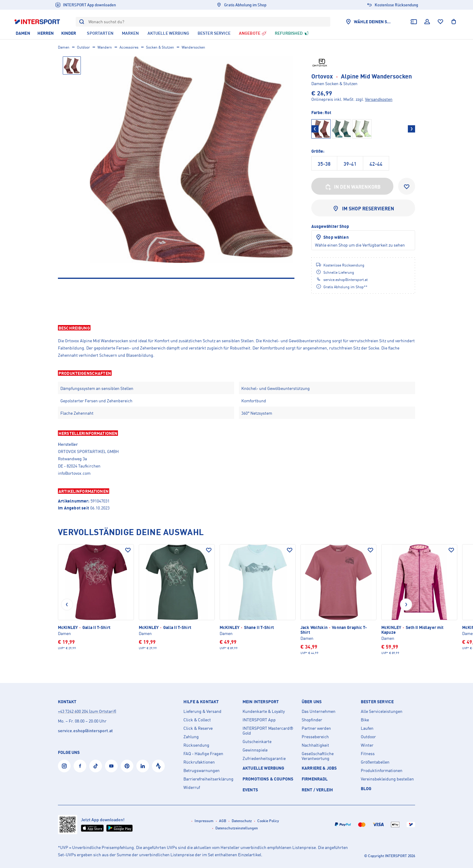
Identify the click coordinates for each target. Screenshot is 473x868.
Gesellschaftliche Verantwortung (318, 756)
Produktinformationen (382, 771)
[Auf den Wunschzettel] (128, 550)
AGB (223, 821)
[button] (237, 328)
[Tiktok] (96, 766)
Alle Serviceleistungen (382, 711)
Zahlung (191, 737)
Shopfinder (312, 720)
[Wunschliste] (440, 22)
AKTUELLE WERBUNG (263, 768)
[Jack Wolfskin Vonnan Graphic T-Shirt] (338, 600)
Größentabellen (375, 762)
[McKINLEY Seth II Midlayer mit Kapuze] (419, 600)
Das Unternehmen (319, 711)
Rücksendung (196, 745)
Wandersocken (193, 47)
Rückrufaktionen (199, 762)
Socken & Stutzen (160, 47)
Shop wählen (332, 237)
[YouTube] (111, 766)
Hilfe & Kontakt (201, 702)
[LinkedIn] (143, 766)
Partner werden (316, 728)
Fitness (368, 754)
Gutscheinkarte (257, 742)
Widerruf (192, 787)
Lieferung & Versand (202, 711)
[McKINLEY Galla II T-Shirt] (96, 597)
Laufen (367, 728)
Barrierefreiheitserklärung (208, 779)
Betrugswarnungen (202, 771)
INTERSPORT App (259, 720)
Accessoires (129, 47)
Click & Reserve (198, 728)
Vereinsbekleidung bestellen (387, 779)
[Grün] (341, 129)
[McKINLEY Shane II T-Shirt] (258, 597)
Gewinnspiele (255, 750)
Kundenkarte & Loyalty (264, 711)
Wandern (105, 47)
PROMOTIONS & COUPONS (268, 779)
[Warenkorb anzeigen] (454, 22)
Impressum (204, 821)
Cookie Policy (268, 821)
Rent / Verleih (317, 790)
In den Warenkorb (352, 187)
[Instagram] (64, 766)
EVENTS (250, 790)
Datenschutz (242, 821)
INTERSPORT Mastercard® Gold (268, 731)
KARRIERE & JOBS (319, 768)
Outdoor (83, 47)
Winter (367, 745)
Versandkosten (379, 99)
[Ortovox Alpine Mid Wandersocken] (191, 160)
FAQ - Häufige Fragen (203, 754)
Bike (365, 720)
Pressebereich (315, 737)
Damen (64, 47)
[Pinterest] (127, 766)
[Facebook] (80, 766)
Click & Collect (197, 720)
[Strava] (158, 766)
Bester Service (377, 702)
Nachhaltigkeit (315, 745)
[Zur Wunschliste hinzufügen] (407, 186)
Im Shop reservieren (363, 209)
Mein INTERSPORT (261, 702)
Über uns (312, 702)
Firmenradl (315, 779)
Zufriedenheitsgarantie (264, 758)
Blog (366, 788)
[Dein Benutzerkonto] (427, 22)
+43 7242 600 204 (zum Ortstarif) (87, 711)
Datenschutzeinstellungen (237, 828)
